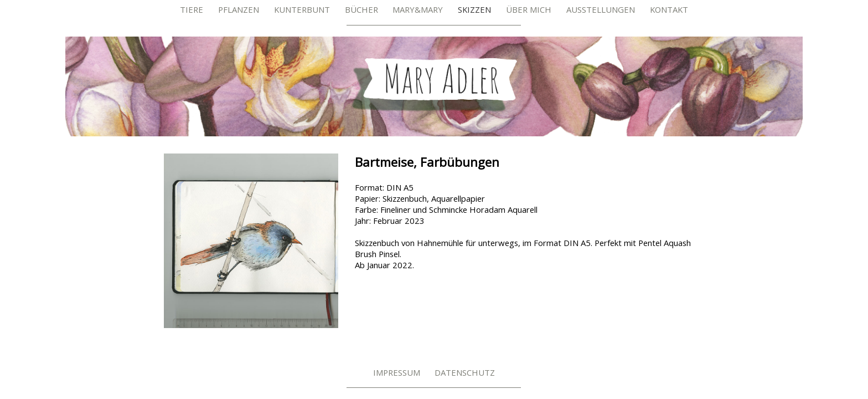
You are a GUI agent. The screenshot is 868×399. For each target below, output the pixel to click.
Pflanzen (239, 9)
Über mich (529, 9)
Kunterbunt (302, 9)
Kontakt (669, 9)
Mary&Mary (418, 9)
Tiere (192, 9)
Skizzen (474, 9)
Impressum (397, 372)
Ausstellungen (601, 9)
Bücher (361, 9)
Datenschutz (465, 372)
